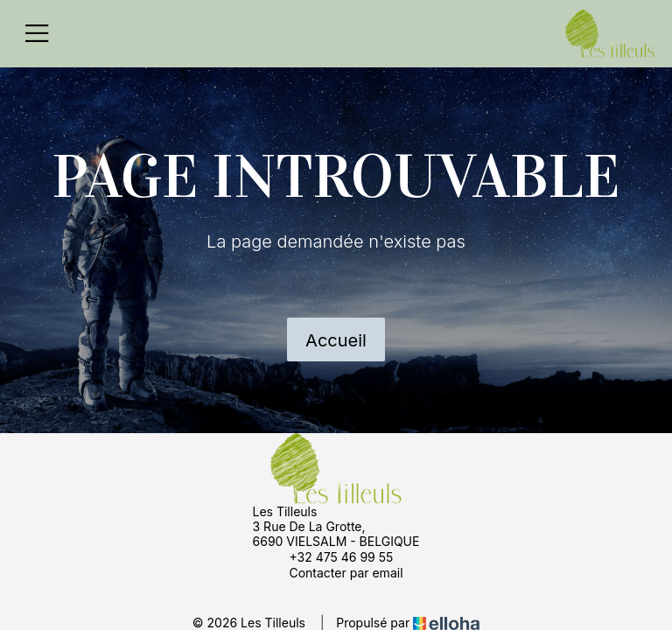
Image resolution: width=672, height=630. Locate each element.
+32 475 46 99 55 (331, 556)
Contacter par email (336, 572)
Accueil (336, 340)
